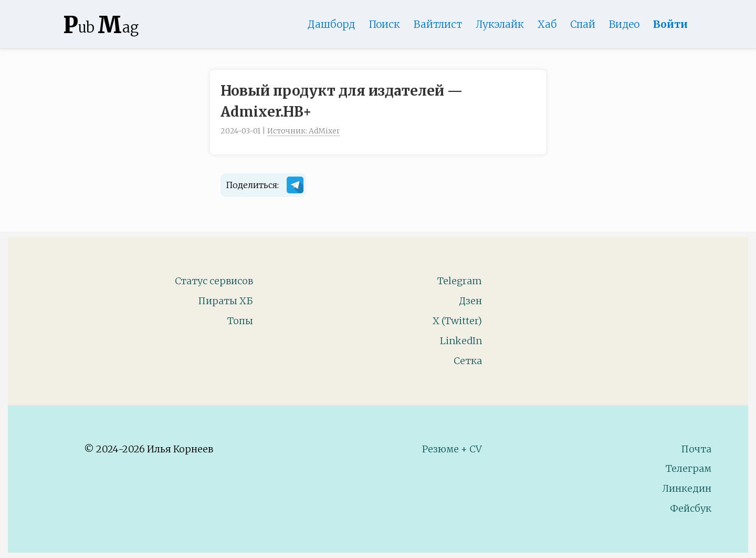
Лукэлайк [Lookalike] (500, 24)
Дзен (470, 301)
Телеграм (689, 468)
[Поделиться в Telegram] (295, 187)
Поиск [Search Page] (384, 24)
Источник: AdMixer (304, 131)
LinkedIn (461, 341)
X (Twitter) (457, 321)
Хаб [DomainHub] (547, 24)
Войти (670, 24)
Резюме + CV (452, 449)
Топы (240, 321)
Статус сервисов (214, 281)
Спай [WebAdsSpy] (583, 24)
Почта (696, 449)
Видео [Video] (624, 24)
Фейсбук (691, 508)
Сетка (468, 361)
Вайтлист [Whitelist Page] (438, 24)
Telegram (460, 281)
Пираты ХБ (225, 301)
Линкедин (687, 488)
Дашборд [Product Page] (331, 24)
